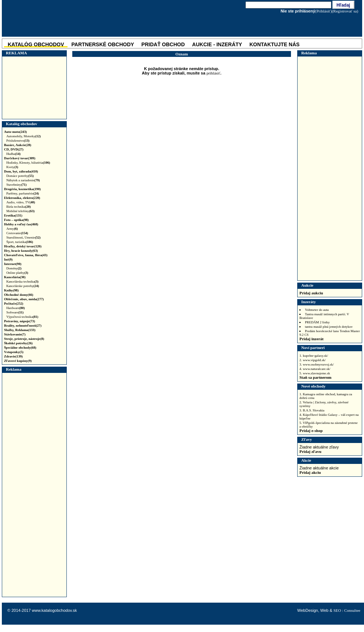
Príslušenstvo (18, 141)
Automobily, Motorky (23, 136)
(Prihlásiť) (324, 11)
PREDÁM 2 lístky (317, 322)
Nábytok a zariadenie (23, 180)
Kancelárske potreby (23, 286)
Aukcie (307, 285)
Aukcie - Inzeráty (217, 44)
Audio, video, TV (21, 202)
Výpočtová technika (22, 317)
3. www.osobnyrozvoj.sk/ (317, 364)
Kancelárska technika (22, 282)
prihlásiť (214, 73)
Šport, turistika (20, 242)
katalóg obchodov (36, 44)
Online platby (17, 273)
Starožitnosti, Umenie (23, 237)
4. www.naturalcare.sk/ (315, 369)
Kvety (12, 167)
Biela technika (19, 207)
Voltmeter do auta (317, 310)
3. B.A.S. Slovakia (312, 410)
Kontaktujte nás (275, 44)
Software (15, 312)
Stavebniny (17, 185)
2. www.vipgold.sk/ (313, 360)
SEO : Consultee (347, 610)
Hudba (13, 154)
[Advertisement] (33, 88)
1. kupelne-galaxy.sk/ (314, 356)
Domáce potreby (20, 176)
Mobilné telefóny (20, 211)
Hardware (15, 308)
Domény (14, 268)
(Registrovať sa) (345, 11)
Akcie (306, 460)
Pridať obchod (163, 44)
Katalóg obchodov (21, 124)
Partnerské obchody (103, 44)
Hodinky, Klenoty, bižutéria (28, 163)
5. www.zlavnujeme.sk (315, 373)
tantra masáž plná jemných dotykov (329, 327)
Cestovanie (17, 233)
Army (12, 229)
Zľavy (307, 439)
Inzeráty (309, 302)
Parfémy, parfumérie (23, 193)
